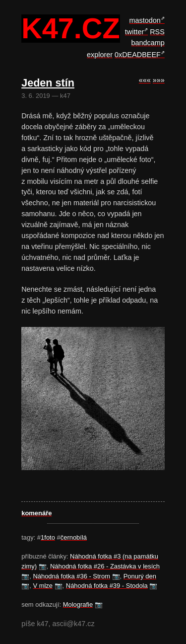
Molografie (78, 604)
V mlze (43, 586)
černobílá (74, 537)
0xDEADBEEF (138, 55)
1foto (48, 537)
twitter (134, 32)
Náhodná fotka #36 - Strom (71, 576)
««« (145, 80)
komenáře (36, 513)
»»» (159, 80)
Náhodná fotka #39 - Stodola (107, 586)
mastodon (145, 20)
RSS (157, 32)
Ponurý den (140, 576)
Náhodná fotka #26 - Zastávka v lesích (105, 566)
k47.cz (70, 29)
